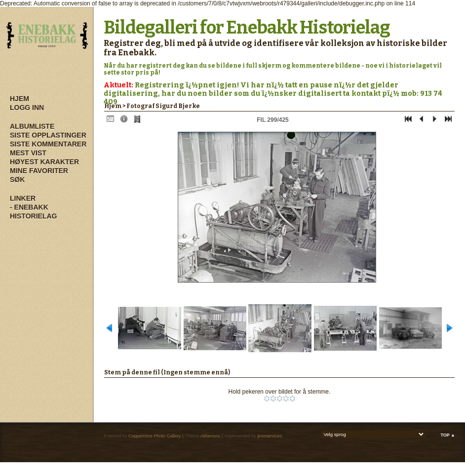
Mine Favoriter (39, 171)
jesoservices (270, 436)
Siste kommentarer (48, 144)
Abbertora (210, 436)
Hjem (19, 99)
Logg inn (27, 108)
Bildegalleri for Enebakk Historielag (247, 28)
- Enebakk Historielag (33, 212)
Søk (17, 180)
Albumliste (32, 126)
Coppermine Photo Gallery (155, 436)
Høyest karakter (44, 162)
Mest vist (28, 153)
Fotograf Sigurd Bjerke (163, 106)
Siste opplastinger (48, 135)
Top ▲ (448, 435)
